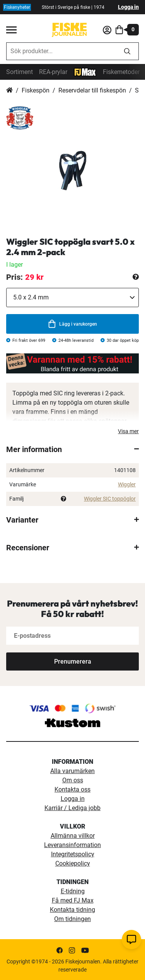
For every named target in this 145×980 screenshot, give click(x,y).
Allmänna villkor (73, 836)
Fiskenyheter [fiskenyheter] (17, 7)
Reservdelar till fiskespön (92, 90)
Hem (9, 91)
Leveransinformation (72, 845)
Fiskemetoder (121, 72)
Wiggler (127, 484)
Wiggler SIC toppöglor (110, 499)
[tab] (72, 449)
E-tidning (73, 891)
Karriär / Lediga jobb (72, 808)
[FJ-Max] (85, 71)
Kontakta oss (72, 789)
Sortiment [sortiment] (20, 72)
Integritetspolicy (73, 854)
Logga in (128, 7)
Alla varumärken (72, 771)
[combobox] (61, 51)
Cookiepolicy (73, 863)
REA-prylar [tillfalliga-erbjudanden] (53, 72)
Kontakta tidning (72, 910)
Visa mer (128, 431)
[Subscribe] (72, 661)
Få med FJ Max (73, 900)
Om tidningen (72, 919)
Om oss (73, 780)
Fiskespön (36, 90)
